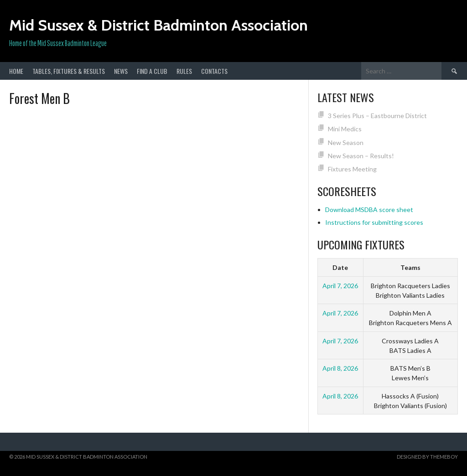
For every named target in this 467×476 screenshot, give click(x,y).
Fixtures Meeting (352, 169)
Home (16, 71)
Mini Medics (345, 129)
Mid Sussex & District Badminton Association (158, 25)
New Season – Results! (361, 156)
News (121, 71)
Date (340, 267)
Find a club (152, 71)
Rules (184, 71)
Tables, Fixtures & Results (69, 71)
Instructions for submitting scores (374, 222)
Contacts (214, 71)
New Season (346, 142)
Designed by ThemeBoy (427, 457)
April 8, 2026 (340, 368)
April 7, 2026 (340, 286)
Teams (410, 267)
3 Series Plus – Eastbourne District (377, 116)
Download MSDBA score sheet (369, 210)
